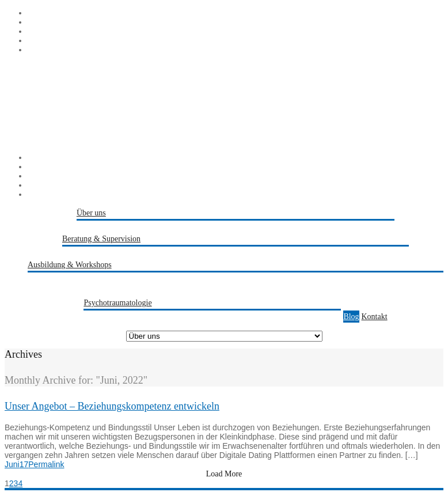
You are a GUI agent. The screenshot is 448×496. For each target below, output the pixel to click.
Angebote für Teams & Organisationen (205, 291)
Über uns (91, 213)
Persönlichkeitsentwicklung (95, 291)
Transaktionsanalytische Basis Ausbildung (119, 279)
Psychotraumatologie (117, 303)
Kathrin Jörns (219, 227)
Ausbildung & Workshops (70, 265)
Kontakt (375, 317)
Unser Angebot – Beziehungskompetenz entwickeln (112, 406)
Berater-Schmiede (327, 227)
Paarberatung (220, 253)
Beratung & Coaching (162, 253)
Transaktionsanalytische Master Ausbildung (260, 279)
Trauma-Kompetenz (139, 317)
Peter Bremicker (269, 227)
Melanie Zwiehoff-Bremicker (147, 227)
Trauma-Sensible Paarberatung (292, 317)
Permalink (46, 464)
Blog (351, 317)
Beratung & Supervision (101, 239)
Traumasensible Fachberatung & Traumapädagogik (326, 253)
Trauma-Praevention (207, 317)
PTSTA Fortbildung (365, 279)
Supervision (105, 253)
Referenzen (376, 227)
